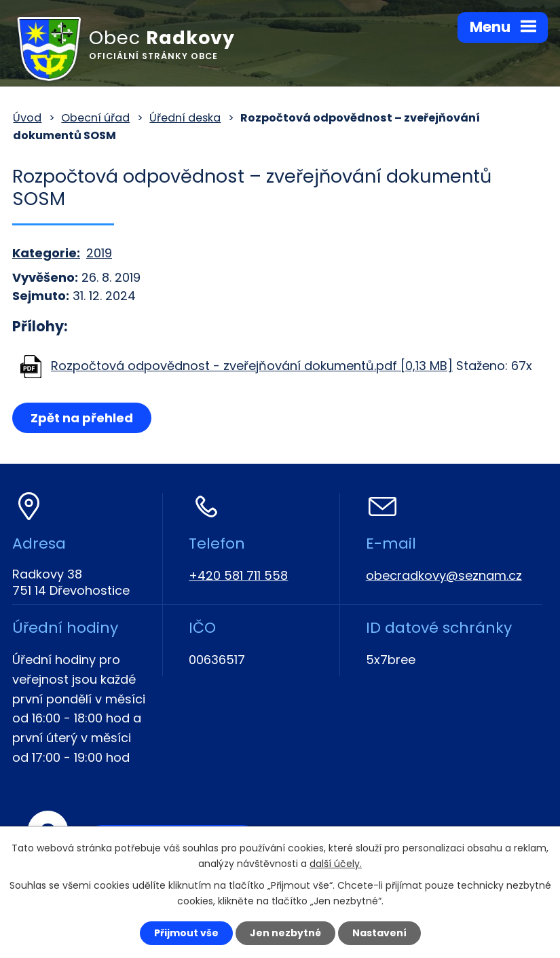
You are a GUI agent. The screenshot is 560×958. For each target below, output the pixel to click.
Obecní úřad (95, 118)
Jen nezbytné (285, 933)
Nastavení (379, 933)
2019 (99, 253)
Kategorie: (46, 253)
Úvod (27, 118)
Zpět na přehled (82, 418)
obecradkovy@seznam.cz (444, 575)
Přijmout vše (186, 933)
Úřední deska (185, 118)
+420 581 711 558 (238, 575)
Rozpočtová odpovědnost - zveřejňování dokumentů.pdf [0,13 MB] (252, 366)
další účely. (336, 864)
